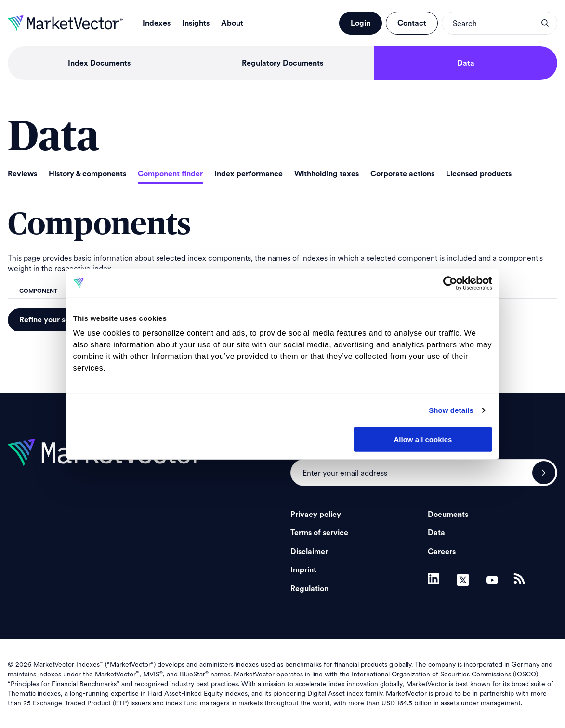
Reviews (22, 174)
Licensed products (479, 174)
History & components (87, 174)
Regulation (309, 589)
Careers (442, 552)
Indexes (157, 23)
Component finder (170, 174)
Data (466, 63)
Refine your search (52, 320)
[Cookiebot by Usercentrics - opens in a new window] (450, 283)
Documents (448, 515)
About (232, 23)
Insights (196, 23)
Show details (451, 410)
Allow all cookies (423, 439)
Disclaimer (309, 552)
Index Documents (99, 63)
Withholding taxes (327, 174)
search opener (545, 23)
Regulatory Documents (282, 63)
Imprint (303, 570)
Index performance (249, 174)
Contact (412, 23)
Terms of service (319, 533)
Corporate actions (402, 174)
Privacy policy (316, 515)
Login (361, 23)
